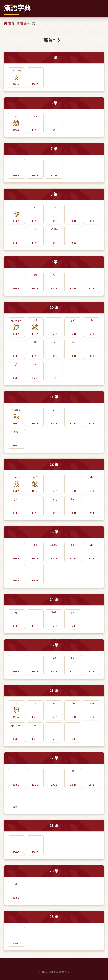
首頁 (9, 23)
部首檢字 (23, 23)
